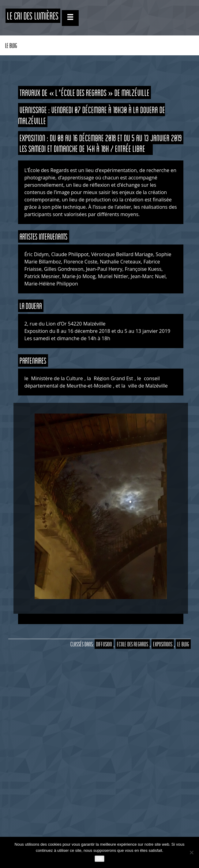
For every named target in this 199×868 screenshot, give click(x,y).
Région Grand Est (113, 378)
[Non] (191, 852)
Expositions (163, 644)
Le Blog (11, 45)
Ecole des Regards (133, 644)
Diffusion (104, 644)
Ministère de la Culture (57, 378)
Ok (100, 859)
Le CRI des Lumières (33, 16)
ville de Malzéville (149, 386)
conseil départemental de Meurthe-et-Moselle (92, 382)
